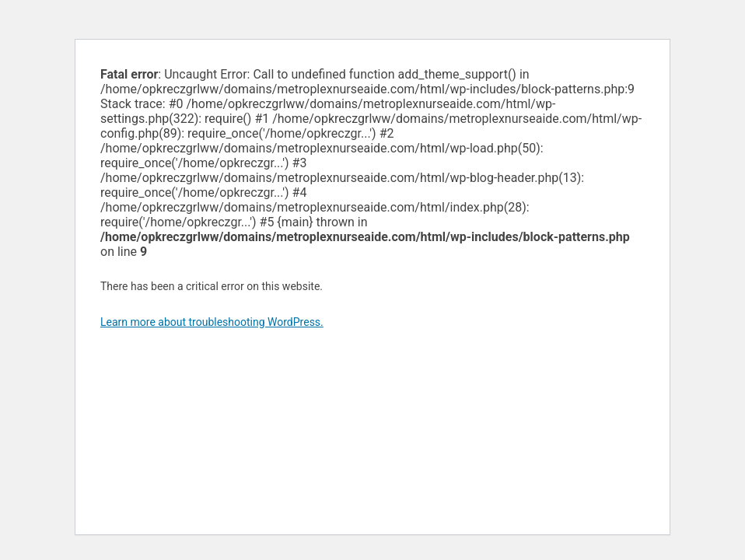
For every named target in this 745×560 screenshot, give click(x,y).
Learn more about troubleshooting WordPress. (212, 322)
